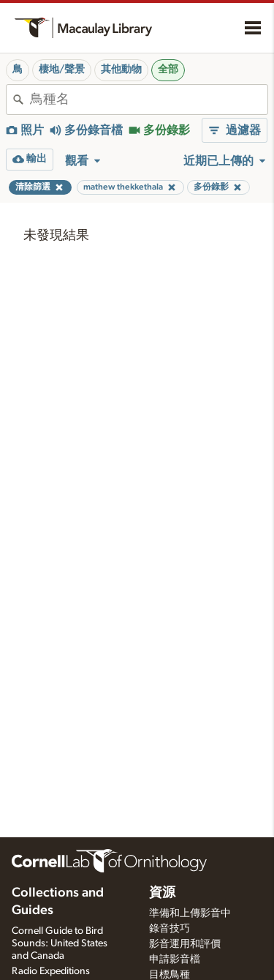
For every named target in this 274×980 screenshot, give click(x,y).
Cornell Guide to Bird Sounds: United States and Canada (60, 943)
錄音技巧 (170, 929)
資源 (162, 893)
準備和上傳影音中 (190, 913)
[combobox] (149, 100)
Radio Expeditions (51, 971)
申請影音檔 (175, 960)
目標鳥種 (170, 975)
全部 (168, 70)
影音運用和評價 (185, 944)
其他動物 (121, 70)
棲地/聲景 (62, 70)
